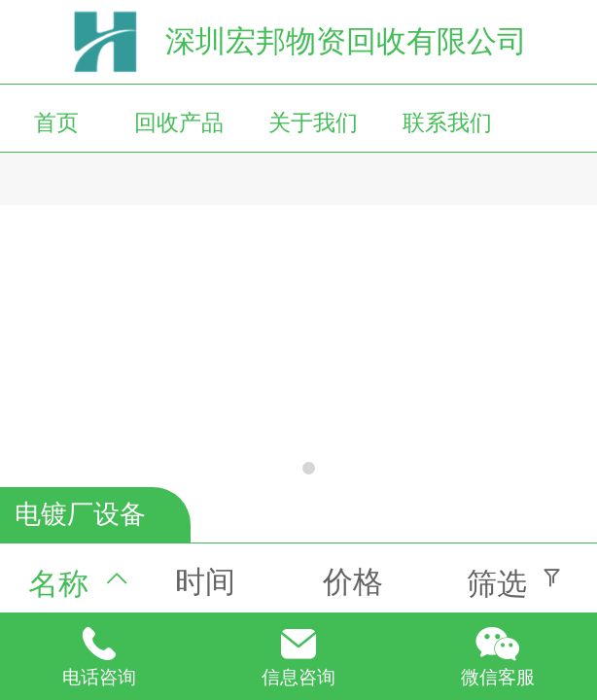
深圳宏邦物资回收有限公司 (346, 41)
